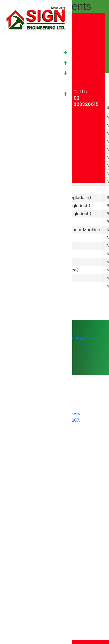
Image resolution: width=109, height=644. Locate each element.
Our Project (18, 73)
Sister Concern (22, 63)
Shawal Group (21, 115)
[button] (65, 52)
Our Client (17, 83)
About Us (16, 52)
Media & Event (21, 94)
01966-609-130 (81, 339)
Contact (15, 104)
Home (13, 42)
